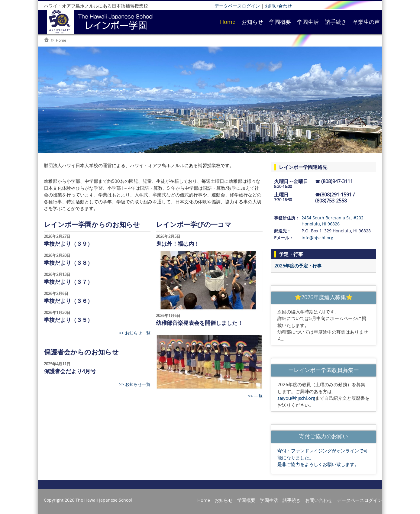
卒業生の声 (366, 22)
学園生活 (308, 22)
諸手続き (336, 22)
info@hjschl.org (317, 238)
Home (228, 22)
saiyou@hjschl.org (296, 398)
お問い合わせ (278, 6)
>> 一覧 (255, 396)
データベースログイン (237, 6)
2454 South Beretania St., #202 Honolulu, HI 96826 (333, 221)
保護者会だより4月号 (70, 371)
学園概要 (280, 22)
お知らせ (252, 22)
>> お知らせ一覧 (135, 333)
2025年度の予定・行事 (298, 266)
